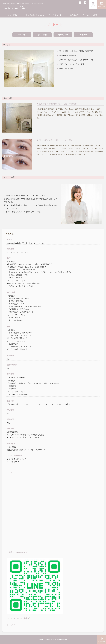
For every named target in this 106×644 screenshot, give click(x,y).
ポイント (22, 35)
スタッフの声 (63, 35)
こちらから (11, 625)
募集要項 (83, 35)
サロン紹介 (42, 35)
